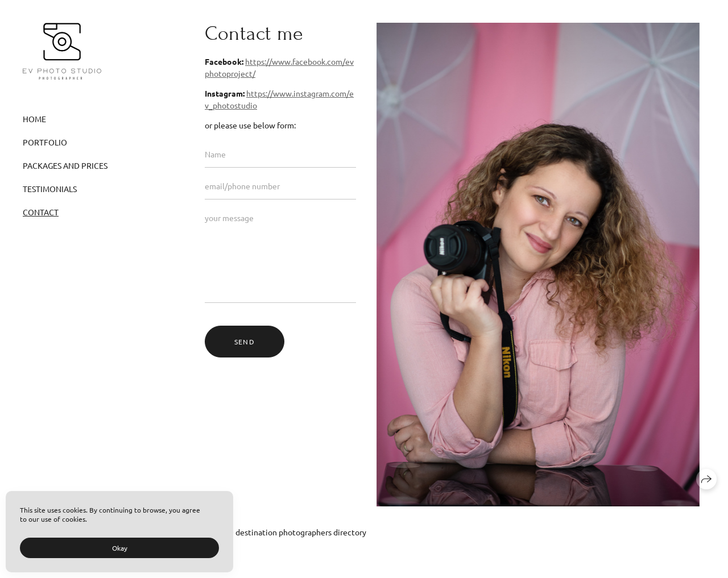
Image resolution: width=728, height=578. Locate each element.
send (245, 342)
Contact (41, 212)
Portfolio (45, 142)
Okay (120, 548)
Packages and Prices (65, 165)
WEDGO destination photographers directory (286, 532)
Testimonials (50, 189)
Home (34, 119)
